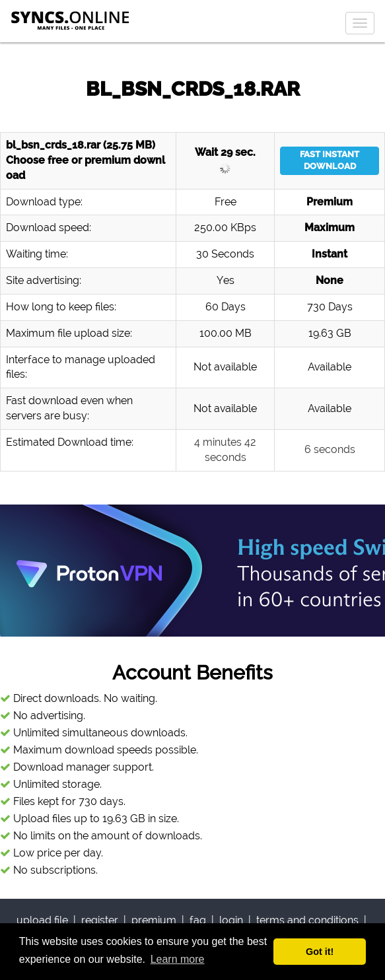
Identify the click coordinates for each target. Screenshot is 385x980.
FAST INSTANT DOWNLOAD (330, 160)
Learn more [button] (178, 959)
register (100, 920)
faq (198, 920)
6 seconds (330, 449)
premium (154, 920)
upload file (42, 920)
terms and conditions (307, 920)
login (231, 920)
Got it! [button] (320, 952)
